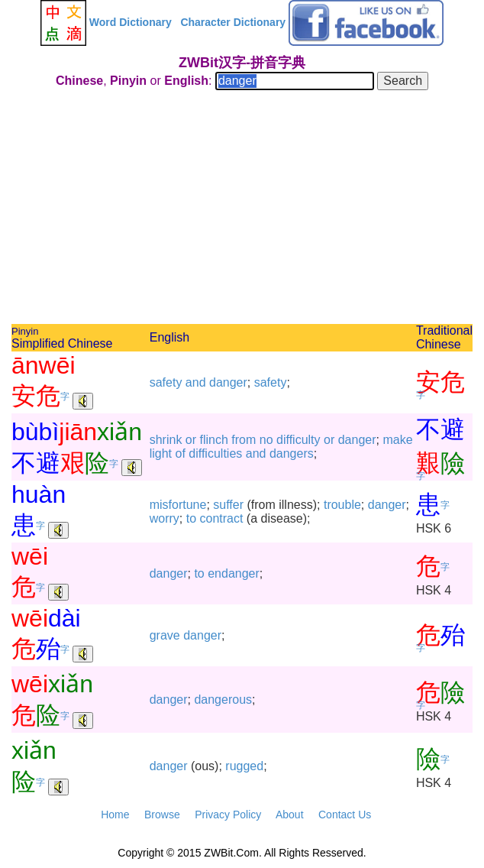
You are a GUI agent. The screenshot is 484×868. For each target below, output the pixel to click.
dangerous (223, 700)
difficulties (215, 453)
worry (165, 518)
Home (115, 815)
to (191, 518)
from (244, 440)
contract (222, 518)
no (266, 440)
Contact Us (345, 815)
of (181, 453)
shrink (166, 440)
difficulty (298, 440)
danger (228, 382)
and (196, 382)
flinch (214, 440)
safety (166, 382)
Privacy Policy (228, 815)
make (397, 440)
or (191, 440)
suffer (228, 505)
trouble (342, 505)
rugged (244, 766)
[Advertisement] (242, 209)
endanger (234, 573)
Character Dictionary (233, 22)
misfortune (178, 505)
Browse (162, 815)
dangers (292, 453)
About (290, 815)
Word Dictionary (131, 22)
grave (165, 635)
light (161, 453)
